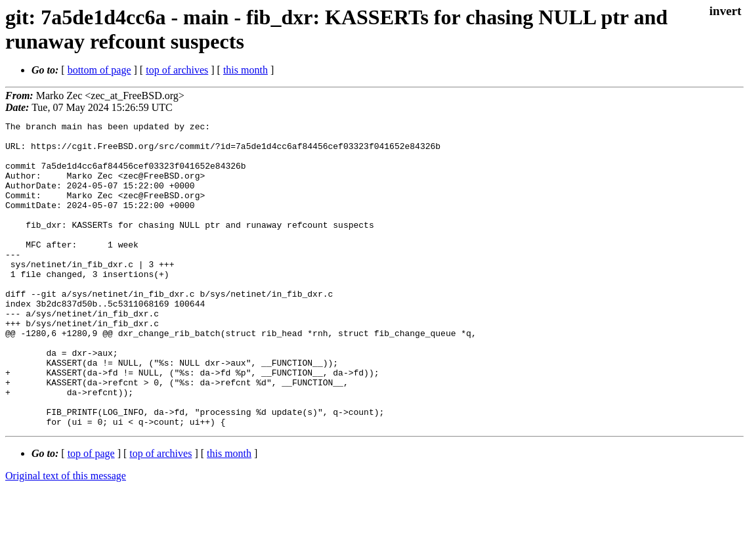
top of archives (177, 70)
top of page (91, 514)
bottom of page (99, 70)
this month (246, 70)
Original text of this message (66, 537)
